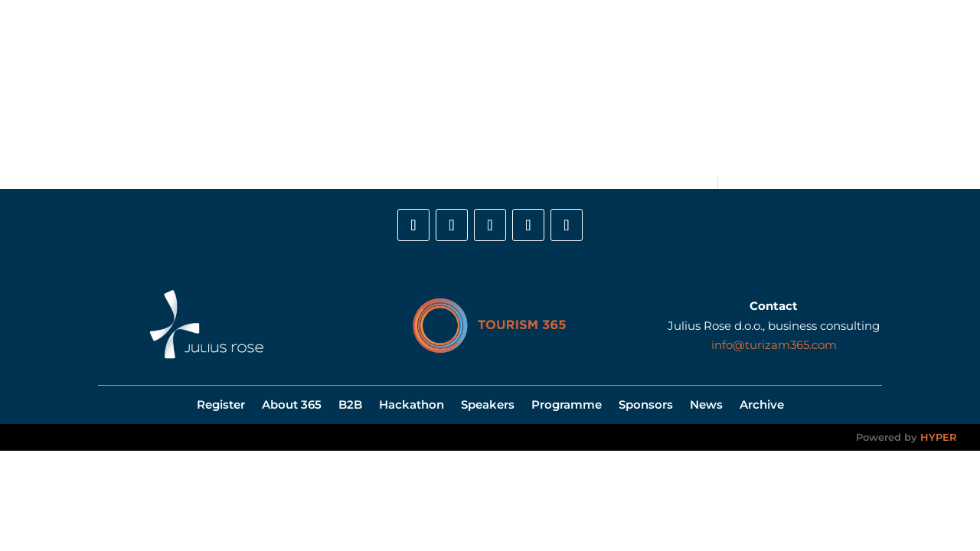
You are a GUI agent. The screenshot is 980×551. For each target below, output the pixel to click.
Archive (762, 404)
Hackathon (420, 88)
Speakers (490, 88)
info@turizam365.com (774, 345)
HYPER (939, 437)
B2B (362, 88)
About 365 (306, 88)
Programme (563, 88)
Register (239, 88)
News (694, 88)
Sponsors (638, 88)
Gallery (745, 88)
